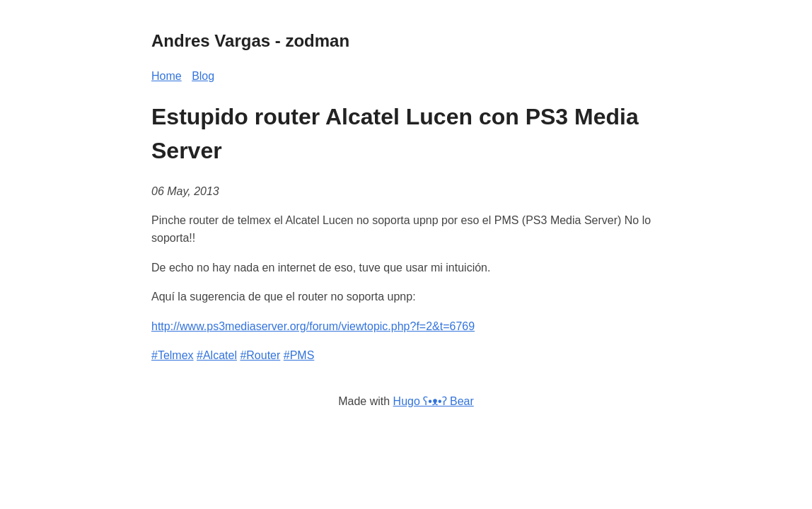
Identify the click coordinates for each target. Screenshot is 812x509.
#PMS (299, 355)
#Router (260, 355)
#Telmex (173, 355)
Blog (203, 76)
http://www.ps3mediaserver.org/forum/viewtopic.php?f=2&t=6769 (313, 326)
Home (167, 76)
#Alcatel (217, 355)
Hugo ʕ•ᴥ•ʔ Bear (434, 401)
